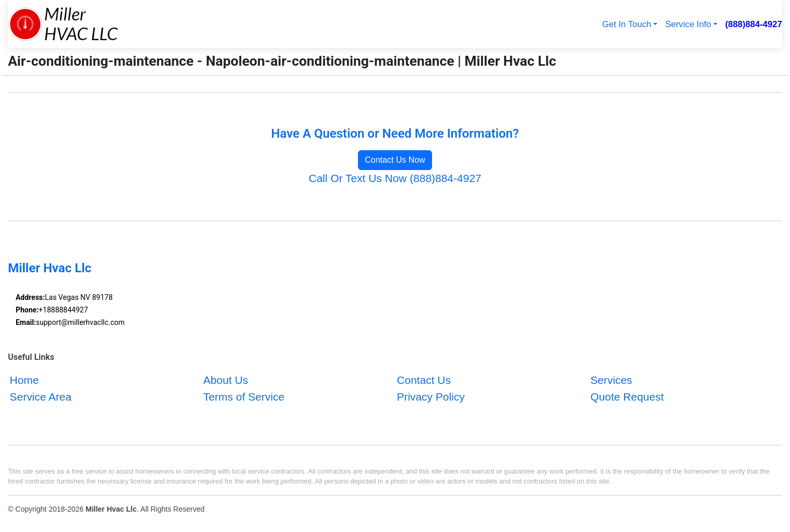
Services (611, 380)
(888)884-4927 (754, 24)
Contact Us (423, 380)
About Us (226, 380)
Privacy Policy (430, 397)
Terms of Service (244, 397)
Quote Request (627, 397)
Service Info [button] (688, 24)
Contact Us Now (395, 160)
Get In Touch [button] (627, 24)
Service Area (41, 397)
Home (25, 380)
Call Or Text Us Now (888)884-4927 (395, 178)
